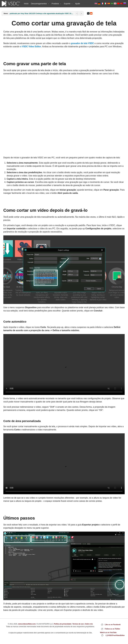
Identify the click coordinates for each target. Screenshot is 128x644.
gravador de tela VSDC (82, 43)
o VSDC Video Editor (30, 47)
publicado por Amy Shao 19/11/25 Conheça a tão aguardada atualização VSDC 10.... (41, 14)
